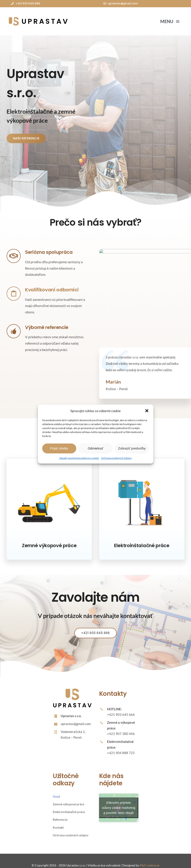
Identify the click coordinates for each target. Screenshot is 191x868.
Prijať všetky (59, 448)
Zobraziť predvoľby (132, 448)
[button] (147, 411)
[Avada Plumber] (37, 18)
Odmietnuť (95, 448)
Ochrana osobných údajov (116, 458)
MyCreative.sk (150, 856)
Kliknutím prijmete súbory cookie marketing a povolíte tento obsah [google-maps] (119, 799)
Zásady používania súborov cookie (79, 458)
